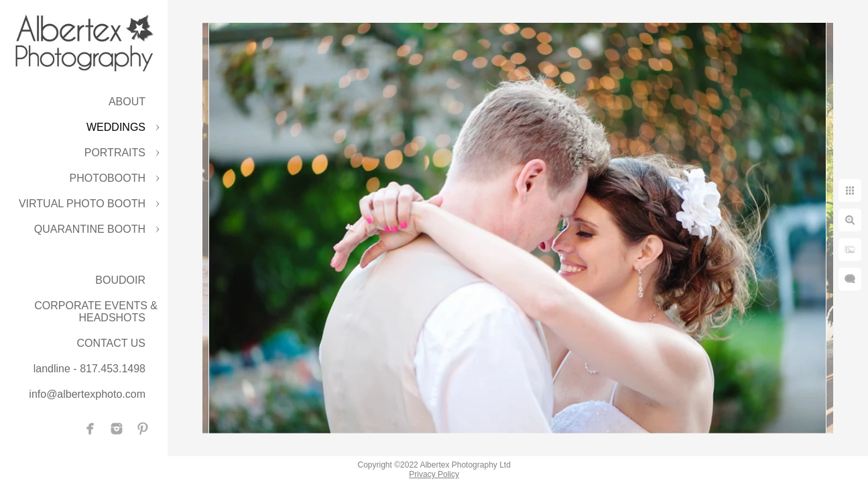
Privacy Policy (434, 474)
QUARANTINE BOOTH (90, 229)
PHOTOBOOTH (108, 178)
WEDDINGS (116, 127)
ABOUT (127, 102)
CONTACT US (111, 343)
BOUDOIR (120, 280)
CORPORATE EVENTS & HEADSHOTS (96, 312)
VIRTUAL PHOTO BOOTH (82, 204)
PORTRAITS (115, 153)
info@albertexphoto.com (87, 394)
